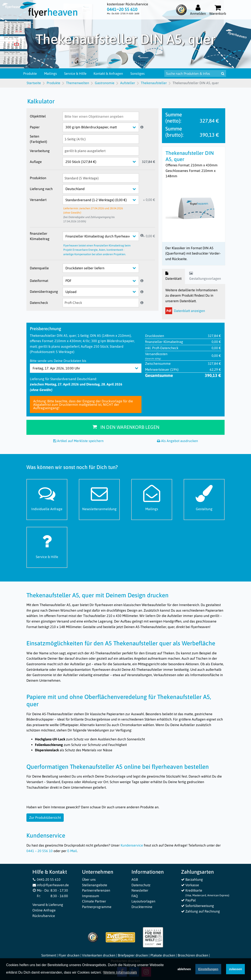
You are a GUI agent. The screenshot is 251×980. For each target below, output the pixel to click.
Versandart (38, 200)
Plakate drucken (163, 955)
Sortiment (49, 955)
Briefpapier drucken (133, 955)
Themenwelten (78, 83)
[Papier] (104, 127)
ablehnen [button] (184, 969)
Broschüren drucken (193, 955)
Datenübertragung (44, 292)
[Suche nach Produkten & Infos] (196, 73)
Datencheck (39, 303)
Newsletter (140, 890)
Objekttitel (38, 116)
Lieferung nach (41, 189)
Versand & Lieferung (48, 905)
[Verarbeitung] (101, 151)
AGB (135, 879)
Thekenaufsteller (154, 83)
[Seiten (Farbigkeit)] (101, 139)
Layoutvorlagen (143, 901)
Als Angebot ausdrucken (177, 441)
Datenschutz (141, 885)
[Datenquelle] (104, 268)
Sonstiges (141, 73)
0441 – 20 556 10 (40, 851)
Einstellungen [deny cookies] (208, 969)
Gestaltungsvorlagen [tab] (205, 276)
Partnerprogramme (97, 907)
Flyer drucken (69, 955)
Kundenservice (132, 845)
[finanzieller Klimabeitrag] (104, 236)
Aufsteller (128, 83)
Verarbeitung (40, 151)
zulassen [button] (236, 969)
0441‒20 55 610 (122, 10)
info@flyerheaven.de (51, 885)
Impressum (91, 896)
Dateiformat (39, 281)
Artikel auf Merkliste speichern (78, 441)
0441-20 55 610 (46, 879)
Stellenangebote (95, 885)
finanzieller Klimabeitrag (40, 236)
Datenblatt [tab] (173, 276)
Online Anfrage (44, 910)
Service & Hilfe (78, 73)
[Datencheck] (101, 303)
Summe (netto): (174, 118)
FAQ (135, 896)
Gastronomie (105, 83)
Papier (35, 127)
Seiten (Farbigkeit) (38, 139)
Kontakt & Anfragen (111, 73)
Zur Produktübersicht (45, 817)
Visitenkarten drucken (99, 955)
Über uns (89, 879)
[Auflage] (104, 162)
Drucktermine (142, 907)
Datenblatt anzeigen (185, 311)
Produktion (38, 178)
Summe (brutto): (174, 132)
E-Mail (72, 851)
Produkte (33, 73)
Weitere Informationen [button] (120, 973)
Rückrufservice (44, 916)
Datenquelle (39, 268)
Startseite (34, 83)
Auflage (36, 162)
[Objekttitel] (101, 116)
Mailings (53, 73)
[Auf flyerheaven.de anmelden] (198, 10)
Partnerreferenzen (96, 890)
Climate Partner (94, 901)
